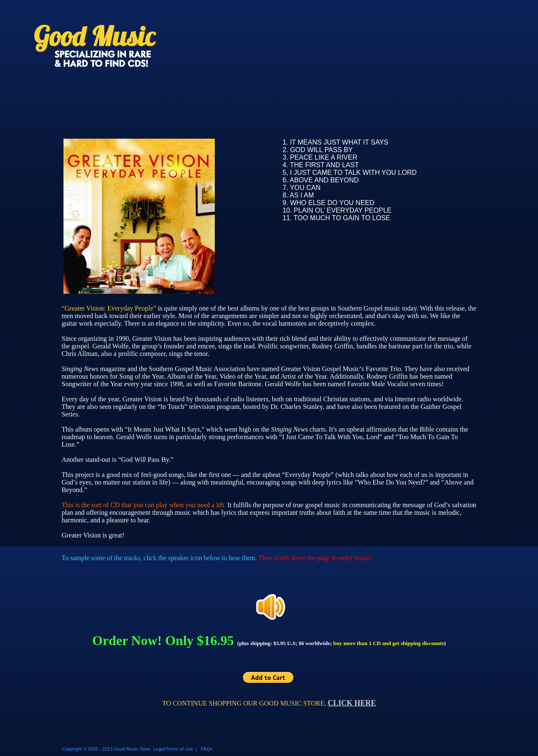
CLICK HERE (352, 703)
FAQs (207, 749)
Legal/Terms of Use (173, 749)
